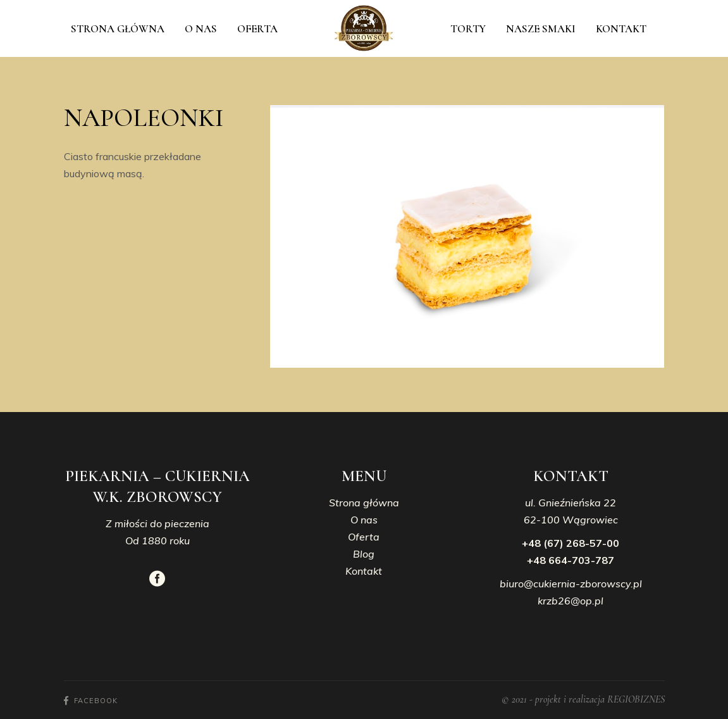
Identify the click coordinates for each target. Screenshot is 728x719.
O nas (364, 520)
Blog (364, 554)
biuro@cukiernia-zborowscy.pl (571, 584)
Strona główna (364, 503)
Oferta (364, 537)
